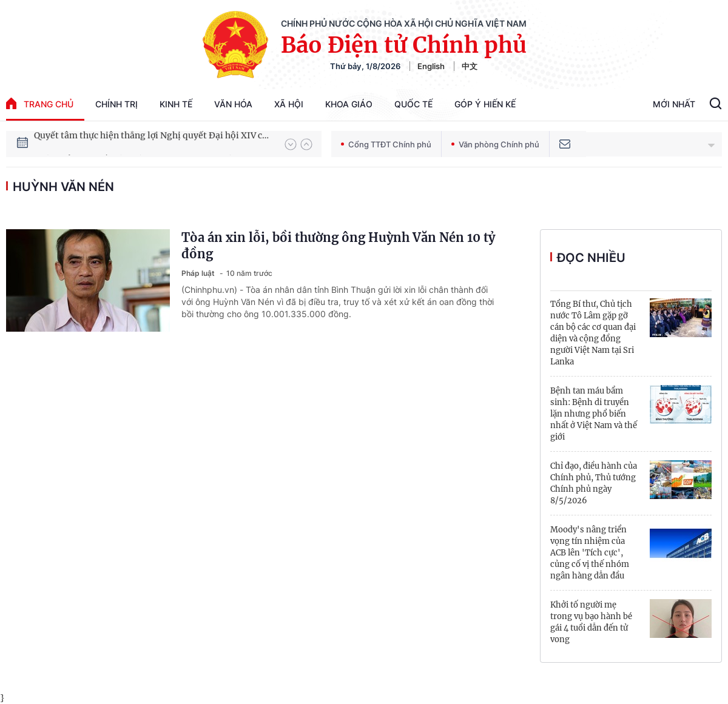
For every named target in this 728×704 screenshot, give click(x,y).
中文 (470, 66)
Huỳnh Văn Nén (63, 187)
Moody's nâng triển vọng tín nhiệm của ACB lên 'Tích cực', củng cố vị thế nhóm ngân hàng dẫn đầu (590, 553)
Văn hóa (233, 104)
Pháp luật (199, 273)
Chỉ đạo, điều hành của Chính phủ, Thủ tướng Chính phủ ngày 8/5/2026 (594, 483)
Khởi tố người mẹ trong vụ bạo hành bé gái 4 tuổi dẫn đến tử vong (591, 622)
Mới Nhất (674, 104)
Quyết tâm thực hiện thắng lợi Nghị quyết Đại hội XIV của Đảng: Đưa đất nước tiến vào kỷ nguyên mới (153, 144)
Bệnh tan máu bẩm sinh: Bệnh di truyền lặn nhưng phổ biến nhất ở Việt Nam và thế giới (594, 414)
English (431, 66)
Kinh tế (176, 104)
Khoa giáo (349, 104)
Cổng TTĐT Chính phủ (386, 144)
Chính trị (116, 104)
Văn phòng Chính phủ (495, 144)
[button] (291, 144)
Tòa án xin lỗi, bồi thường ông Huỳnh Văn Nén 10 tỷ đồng (338, 246)
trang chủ (40, 103)
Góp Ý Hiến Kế (485, 104)
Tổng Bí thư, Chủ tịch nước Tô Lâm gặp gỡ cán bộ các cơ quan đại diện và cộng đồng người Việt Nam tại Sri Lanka (593, 333)
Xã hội (289, 104)
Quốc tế (413, 104)
